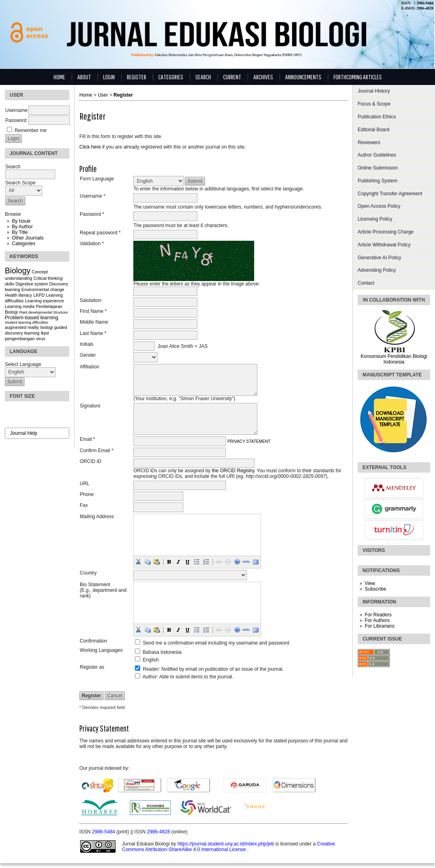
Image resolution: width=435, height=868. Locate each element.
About (84, 77)
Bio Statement (95, 585)
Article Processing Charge (386, 232)
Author (150, 677)
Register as (92, 667)
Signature (90, 406)
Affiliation (89, 367)
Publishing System (378, 181)
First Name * (93, 311)
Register (137, 77)
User (103, 95)
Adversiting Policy (377, 270)
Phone (87, 494)
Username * (92, 196)
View (370, 583)
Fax (84, 505)
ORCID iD (90, 461)
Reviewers (369, 143)
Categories (23, 244)
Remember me (30, 130)
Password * (92, 214)
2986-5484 (104, 832)
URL (85, 484)
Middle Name (94, 322)
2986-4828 (159, 832)
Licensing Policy (375, 219)
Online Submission (378, 168)
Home (59, 77)
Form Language (97, 179)
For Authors (377, 620)
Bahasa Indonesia (162, 652)
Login (109, 77)
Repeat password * (100, 233)
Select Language (23, 364)
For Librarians (379, 626)
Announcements (303, 77)
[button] (138, 562)
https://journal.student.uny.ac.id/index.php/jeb (226, 844)
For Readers (378, 615)
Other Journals (28, 238)
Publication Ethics (377, 117)
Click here (90, 147)
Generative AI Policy (379, 258)
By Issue (21, 221)
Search (203, 77)
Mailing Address (97, 517)
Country (88, 573)
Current (232, 77)
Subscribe (375, 589)
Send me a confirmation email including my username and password (216, 643)
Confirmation (93, 641)
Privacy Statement (249, 441)
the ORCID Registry (233, 471)
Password (16, 120)
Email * (87, 439)
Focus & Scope (374, 104)
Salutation (90, 300)
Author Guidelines (377, 155)
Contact (366, 283)
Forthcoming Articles (358, 77)
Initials (87, 344)
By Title (20, 232)
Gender (88, 355)
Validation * (92, 244)
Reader (151, 669)
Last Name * (93, 333)
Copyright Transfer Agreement (390, 194)
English (151, 660)
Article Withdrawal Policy (384, 245)
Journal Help (24, 433)
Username (16, 110)
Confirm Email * (96, 451)
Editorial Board (374, 130)
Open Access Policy (379, 206)
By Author (22, 227)
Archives (263, 77)
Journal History (374, 91)
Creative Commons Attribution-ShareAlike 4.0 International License (229, 847)
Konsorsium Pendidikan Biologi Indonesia (394, 359)
